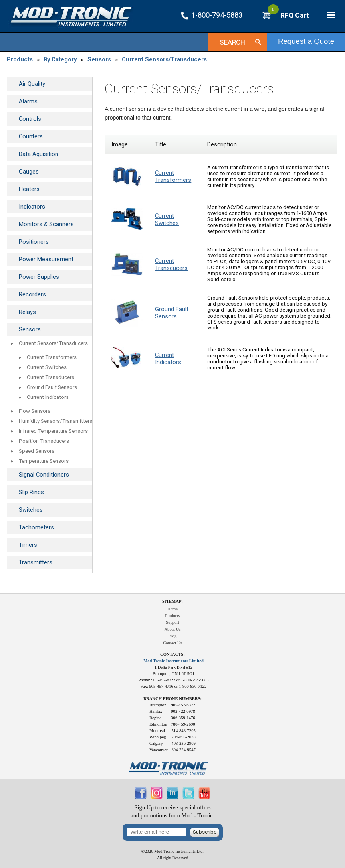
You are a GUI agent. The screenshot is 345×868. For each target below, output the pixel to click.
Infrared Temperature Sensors (53, 431)
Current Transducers (51, 377)
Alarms (28, 101)
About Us (172, 629)
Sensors (99, 59)
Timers (28, 545)
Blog (173, 636)
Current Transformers (52, 357)
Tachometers (36, 527)
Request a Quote (306, 41)
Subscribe (205, 832)
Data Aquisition (39, 154)
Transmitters (36, 562)
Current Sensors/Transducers (164, 59)
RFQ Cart (288, 15)
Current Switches (47, 367)
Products (20, 59)
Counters (31, 136)
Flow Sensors (35, 411)
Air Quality (32, 84)
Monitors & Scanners (46, 224)
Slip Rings (31, 492)
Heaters (29, 189)
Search (232, 42)
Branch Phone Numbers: (172, 699)
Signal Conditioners (44, 475)
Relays (27, 312)
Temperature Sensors (44, 461)
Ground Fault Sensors (52, 387)
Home (172, 609)
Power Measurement (46, 259)
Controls (30, 119)
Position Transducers (44, 441)
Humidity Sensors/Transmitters (56, 421)
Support (172, 622)
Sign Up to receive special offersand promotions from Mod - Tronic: (172, 812)
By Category (60, 59)
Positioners (34, 242)
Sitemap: (172, 601)
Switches (31, 510)
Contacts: (172, 654)
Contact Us (172, 643)
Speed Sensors (37, 451)
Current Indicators (48, 397)
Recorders (32, 294)
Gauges (29, 172)
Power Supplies (39, 277)
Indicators (32, 207)
